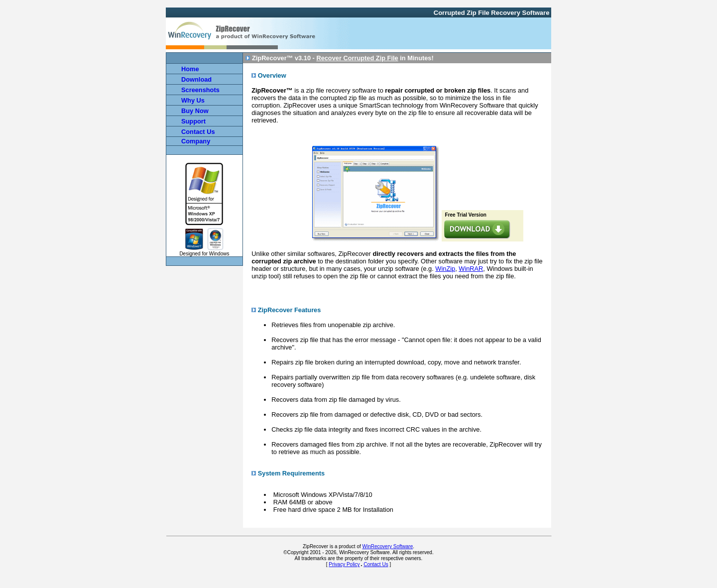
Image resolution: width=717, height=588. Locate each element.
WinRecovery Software (388, 546)
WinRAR (471, 269)
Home (190, 69)
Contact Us (376, 564)
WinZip (445, 269)
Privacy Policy (344, 564)
